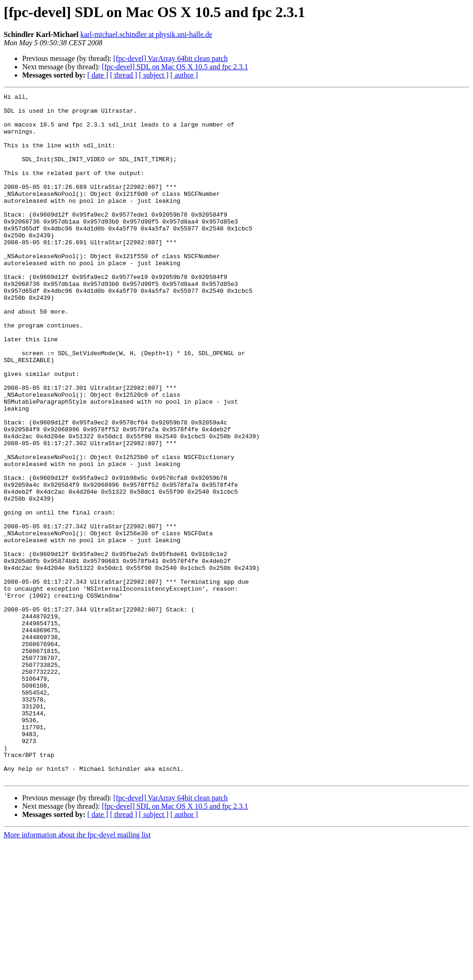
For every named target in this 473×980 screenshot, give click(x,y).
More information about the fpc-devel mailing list (77, 972)
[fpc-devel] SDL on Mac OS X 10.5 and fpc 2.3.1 (175, 67)
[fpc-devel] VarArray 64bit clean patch (170, 58)
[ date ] (98, 75)
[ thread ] (124, 75)
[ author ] (184, 75)
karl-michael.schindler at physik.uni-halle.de (146, 34)
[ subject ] (154, 75)
